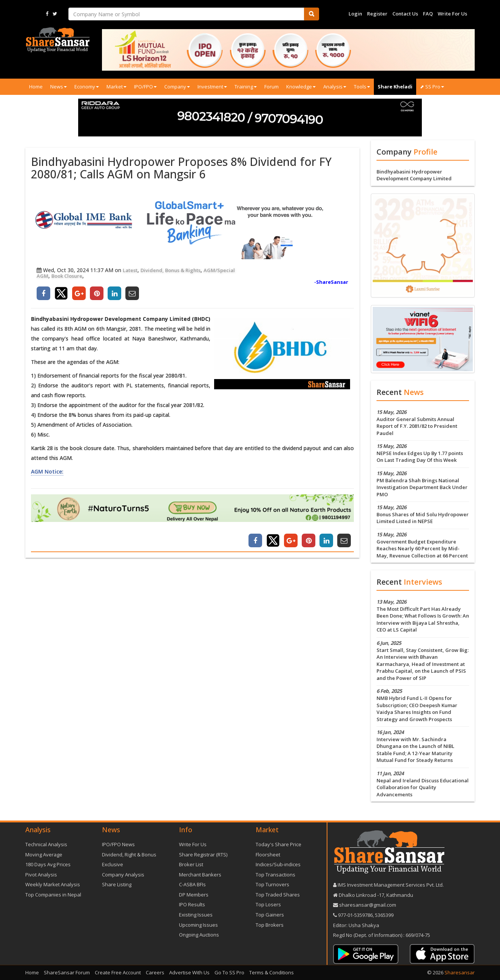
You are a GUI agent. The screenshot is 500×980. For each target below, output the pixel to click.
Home (36, 87)
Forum (272, 87)
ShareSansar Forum (67, 972)
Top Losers (268, 904)
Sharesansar (460, 972)
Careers (155, 972)
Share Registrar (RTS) (203, 855)
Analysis (335, 87)
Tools (362, 87)
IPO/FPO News (118, 844)
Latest (130, 270)
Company (177, 87)
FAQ (428, 14)
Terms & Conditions (272, 972)
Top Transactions (275, 875)
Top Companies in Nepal (53, 895)
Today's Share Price (279, 844)
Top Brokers (270, 925)
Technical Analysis (46, 844)
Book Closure (67, 276)
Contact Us (405, 14)
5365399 (384, 915)
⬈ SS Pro (432, 87)
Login (355, 14)
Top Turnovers (272, 884)
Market (117, 87)
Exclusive (113, 864)
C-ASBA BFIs (192, 884)
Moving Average (44, 855)
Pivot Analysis (41, 875)
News (59, 87)
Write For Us (452, 14)
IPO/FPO (145, 87)
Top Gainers (270, 915)
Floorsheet (268, 855)
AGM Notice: (47, 471)
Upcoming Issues (198, 925)
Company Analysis (123, 875)
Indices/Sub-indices (278, 864)
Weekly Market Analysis (53, 884)
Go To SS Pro (229, 972)
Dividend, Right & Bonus (129, 855)
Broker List (191, 864)
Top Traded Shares (278, 895)
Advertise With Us (189, 972)
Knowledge (301, 87)
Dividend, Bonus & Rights (171, 270)
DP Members (194, 895)
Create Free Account (118, 972)
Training (246, 87)
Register (377, 14)
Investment (212, 87)
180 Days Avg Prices (48, 864)
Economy (87, 87)
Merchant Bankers (200, 875)
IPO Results (192, 904)
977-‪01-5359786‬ (355, 915)
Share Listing (117, 884)
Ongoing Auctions (199, 935)
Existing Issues (196, 915)
